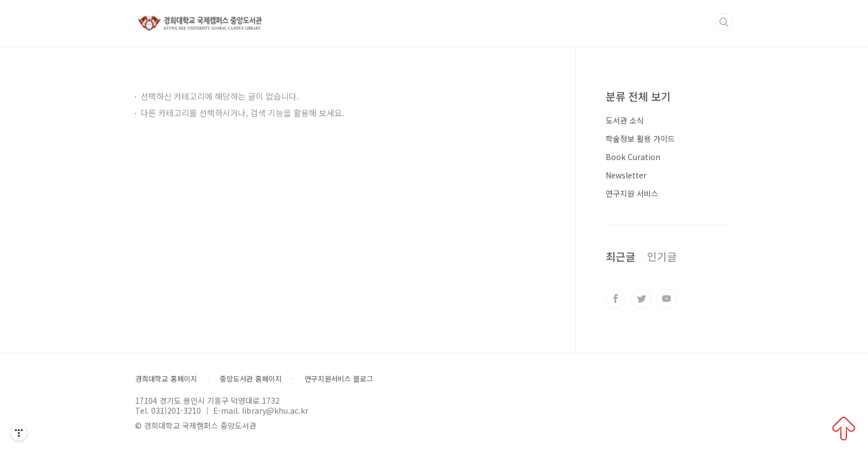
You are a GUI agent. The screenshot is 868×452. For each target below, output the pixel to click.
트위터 (641, 299)
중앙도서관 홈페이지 (251, 379)
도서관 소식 (625, 120)
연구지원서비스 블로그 (339, 379)
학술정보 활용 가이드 (640, 138)
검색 (724, 22)
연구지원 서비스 (632, 193)
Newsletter (626, 175)
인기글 (662, 256)
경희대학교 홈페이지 (166, 379)
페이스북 (616, 299)
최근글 (621, 256)
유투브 (666, 299)
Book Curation (633, 157)
